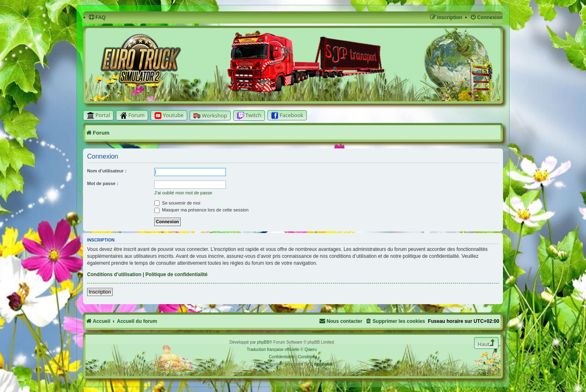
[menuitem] (97, 18)
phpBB (263, 342)
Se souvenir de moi (177, 203)
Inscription (100, 292)
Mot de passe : (103, 183)
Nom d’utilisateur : (107, 171)
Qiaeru (310, 350)
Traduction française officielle (273, 350)
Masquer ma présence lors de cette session (201, 210)
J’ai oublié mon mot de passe (183, 193)
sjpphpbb (323, 364)
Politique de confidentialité (176, 274)
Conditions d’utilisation (114, 274)
